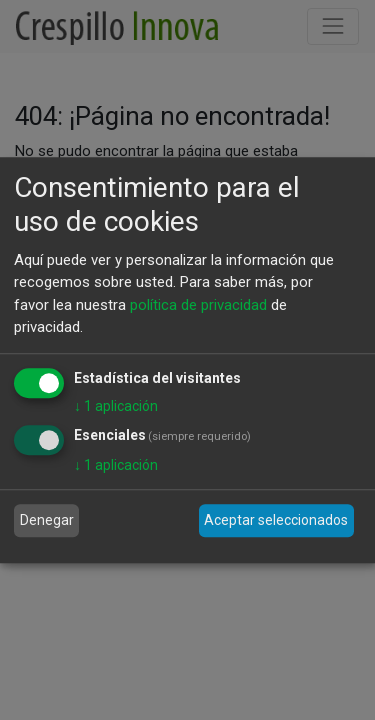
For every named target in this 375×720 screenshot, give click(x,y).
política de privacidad (198, 305)
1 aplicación (116, 406)
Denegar (47, 520)
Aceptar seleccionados (276, 520)
